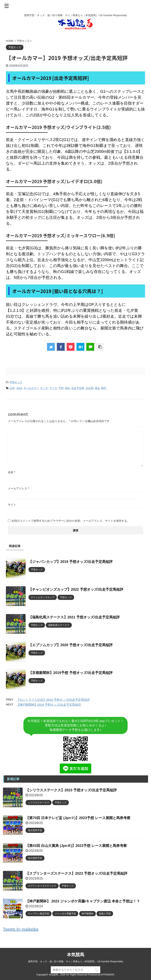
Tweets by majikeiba (21, 929)
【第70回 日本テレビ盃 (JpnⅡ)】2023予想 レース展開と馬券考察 (78, 818)
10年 (12, 388)
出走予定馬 (78, 388)
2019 (19, 388)
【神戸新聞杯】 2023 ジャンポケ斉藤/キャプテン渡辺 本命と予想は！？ (83, 901)
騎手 (104, 388)
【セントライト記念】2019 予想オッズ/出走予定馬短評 (53, 700)
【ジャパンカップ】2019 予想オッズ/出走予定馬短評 (71, 562)
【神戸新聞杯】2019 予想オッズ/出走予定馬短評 (49, 705)
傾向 (67, 388)
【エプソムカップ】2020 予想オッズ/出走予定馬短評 (71, 645)
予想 (61, 388)
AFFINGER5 (107, 975)
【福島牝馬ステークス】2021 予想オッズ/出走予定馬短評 (74, 617)
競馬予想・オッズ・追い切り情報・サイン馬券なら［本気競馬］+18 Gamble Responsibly (75, 961)
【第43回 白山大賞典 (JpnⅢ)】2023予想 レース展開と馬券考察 (76, 846)
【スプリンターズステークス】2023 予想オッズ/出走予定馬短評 (76, 873)
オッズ (44, 388)
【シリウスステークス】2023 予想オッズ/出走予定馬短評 (71, 790)
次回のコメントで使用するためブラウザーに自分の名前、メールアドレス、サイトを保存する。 (71, 521)
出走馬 (90, 388)
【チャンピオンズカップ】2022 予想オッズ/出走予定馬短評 (76, 589)
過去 (97, 388)
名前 (12, 472)
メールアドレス (18, 488)
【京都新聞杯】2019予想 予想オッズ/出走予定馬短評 (71, 673)
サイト (12, 505)
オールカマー (31, 388)
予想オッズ (16, 382)
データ (53, 388)
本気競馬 (75, 955)
